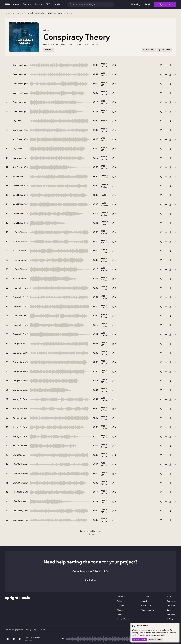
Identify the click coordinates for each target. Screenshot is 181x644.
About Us (171, 606)
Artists (120, 601)
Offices (170, 619)
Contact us (171, 601)
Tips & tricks (146, 606)
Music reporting (148, 610)
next (93, 534)
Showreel (171, 615)
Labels (120, 615)
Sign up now (165, 4)
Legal (35, 630)
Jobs (169, 610)
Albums (120, 610)
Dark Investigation (32, 638)
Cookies (42, 630)
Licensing (145, 601)
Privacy (29, 630)
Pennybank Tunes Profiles (54, 44)
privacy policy (160, 635)
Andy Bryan (29, 640)
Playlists (120, 606)
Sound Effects (123, 619)
